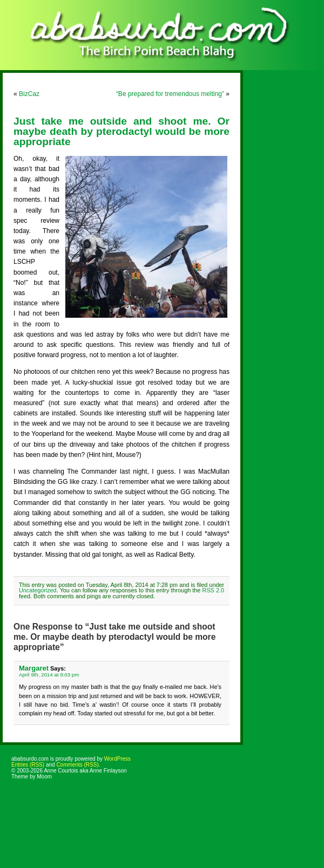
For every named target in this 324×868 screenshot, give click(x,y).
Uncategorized (38, 590)
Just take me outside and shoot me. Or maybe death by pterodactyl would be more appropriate (122, 131)
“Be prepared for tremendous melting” (170, 94)
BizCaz (29, 94)
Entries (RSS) (28, 765)
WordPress (117, 759)
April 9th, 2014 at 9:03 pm (49, 675)
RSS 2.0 (213, 590)
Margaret (34, 668)
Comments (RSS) (77, 765)
